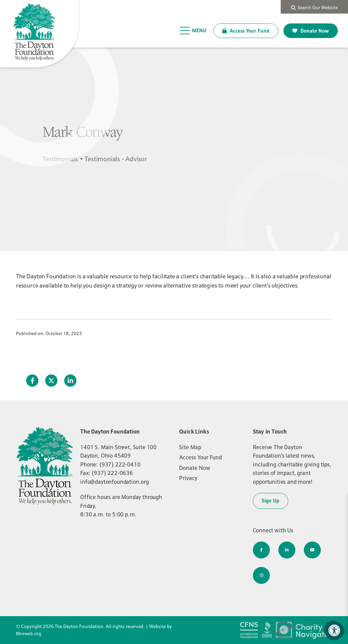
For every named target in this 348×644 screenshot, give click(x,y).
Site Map (190, 447)
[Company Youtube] (312, 550)
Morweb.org (29, 633)
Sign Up (271, 501)
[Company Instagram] (261, 575)
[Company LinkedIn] (287, 550)
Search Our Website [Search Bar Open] (314, 7)
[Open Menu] (193, 31)
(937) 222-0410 (120, 464)
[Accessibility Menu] (334, 630)
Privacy (188, 478)
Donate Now (311, 31)
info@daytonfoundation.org (115, 482)
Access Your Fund (246, 31)
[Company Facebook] (261, 550)
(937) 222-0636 (112, 473)
